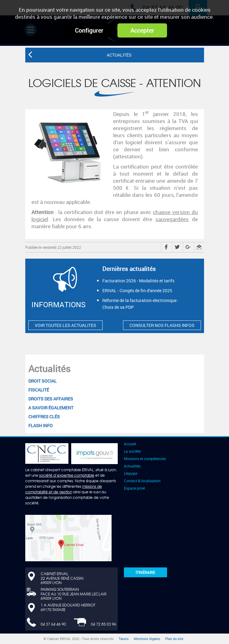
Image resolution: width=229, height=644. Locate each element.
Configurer (89, 30)
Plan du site (174, 639)
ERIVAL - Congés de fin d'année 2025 (137, 290)
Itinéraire (145, 572)
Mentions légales (147, 639)
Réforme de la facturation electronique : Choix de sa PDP (141, 304)
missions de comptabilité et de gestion (64, 489)
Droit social (43, 381)
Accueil (130, 444)
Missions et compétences (145, 459)
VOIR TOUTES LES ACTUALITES (65, 325)
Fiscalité (39, 390)
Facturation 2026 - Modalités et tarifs (138, 281)
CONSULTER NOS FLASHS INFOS (162, 325)
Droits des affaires (51, 399)
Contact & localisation (142, 481)
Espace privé (134, 488)
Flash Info (41, 425)
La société (132, 451)
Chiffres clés (44, 417)
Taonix (124, 639)
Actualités (49, 369)
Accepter (142, 30)
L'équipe (131, 473)
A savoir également (51, 408)
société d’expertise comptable (67, 475)
